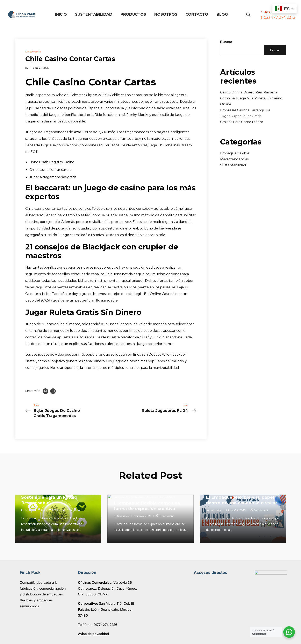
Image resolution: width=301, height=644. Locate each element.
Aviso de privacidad (93, 634)
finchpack (31, 510)
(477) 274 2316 (105, 625)
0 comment (74, 510)
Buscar (226, 42)
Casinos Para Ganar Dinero (242, 122)
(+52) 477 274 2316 (278, 17)
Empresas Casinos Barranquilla (245, 110)
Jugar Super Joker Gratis (241, 116)
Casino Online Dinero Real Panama (249, 92)
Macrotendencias (234, 159)
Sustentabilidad (233, 165)
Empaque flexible (235, 153)
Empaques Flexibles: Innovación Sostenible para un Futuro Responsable (56, 497)
